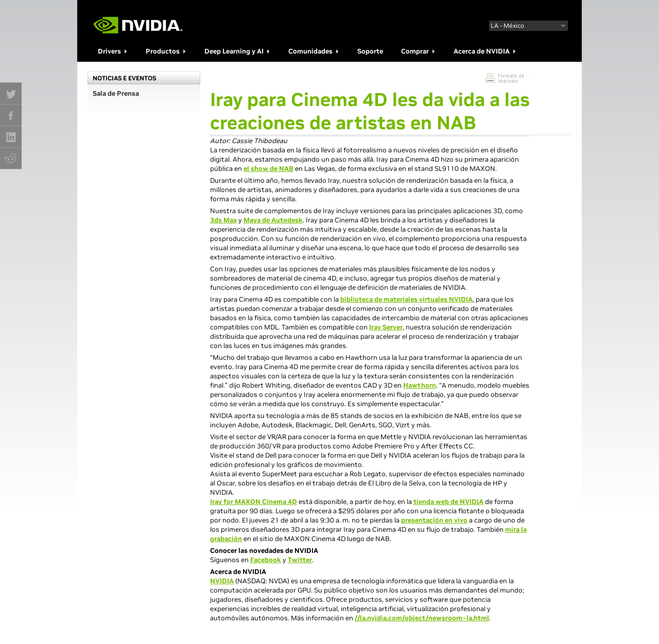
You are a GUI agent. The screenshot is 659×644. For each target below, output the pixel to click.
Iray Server (386, 327)
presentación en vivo (434, 520)
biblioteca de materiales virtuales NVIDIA (406, 299)
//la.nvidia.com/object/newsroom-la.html (422, 618)
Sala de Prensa (116, 93)
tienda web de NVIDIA (448, 502)
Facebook (266, 560)
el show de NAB (268, 169)
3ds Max (223, 220)
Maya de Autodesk (273, 220)
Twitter (300, 560)
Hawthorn (420, 385)
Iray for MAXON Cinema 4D (254, 502)
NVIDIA (222, 581)
